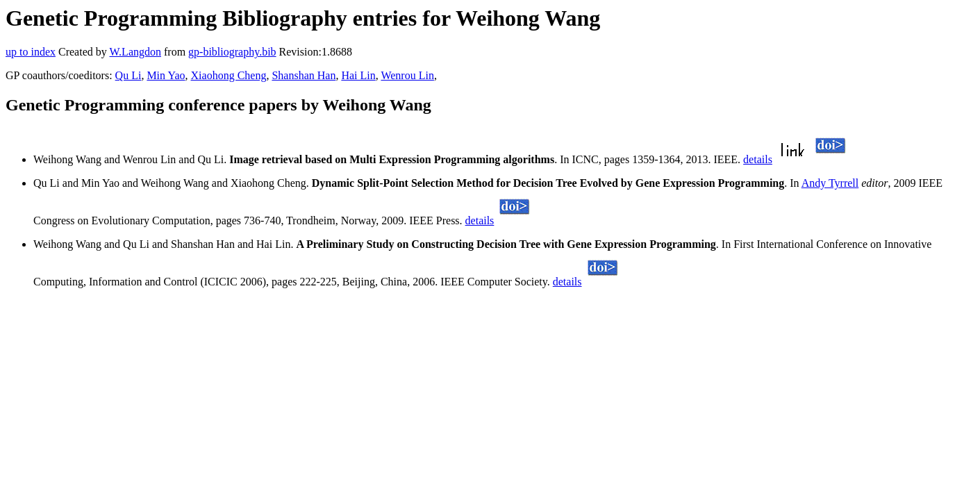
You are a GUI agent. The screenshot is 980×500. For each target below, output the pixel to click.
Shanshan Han (304, 75)
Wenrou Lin (407, 75)
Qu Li (128, 75)
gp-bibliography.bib (232, 52)
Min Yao (166, 75)
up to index (31, 52)
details (758, 159)
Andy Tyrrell (830, 183)
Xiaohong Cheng (229, 75)
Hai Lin (358, 75)
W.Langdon (135, 52)
